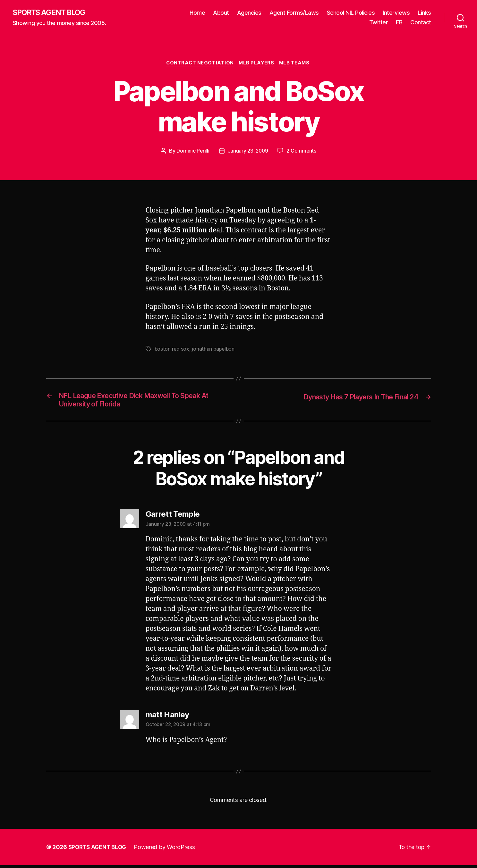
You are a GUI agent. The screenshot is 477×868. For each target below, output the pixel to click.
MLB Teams (297, 64)
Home (197, 13)
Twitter (379, 23)
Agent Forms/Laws (294, 13)
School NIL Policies (351, 13)
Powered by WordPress (167, 850)
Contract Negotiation (199, 64)
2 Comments (302, 152)
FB (399, 23)
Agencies (249, 13)
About (221, 13)
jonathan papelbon (214, 350)
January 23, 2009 (248, 152)
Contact (421, 23)
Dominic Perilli (192, 152)
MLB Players (257, 64)
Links (424, 13)
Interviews (396, 13)
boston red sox (172, 350)
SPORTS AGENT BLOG (52, 13)
